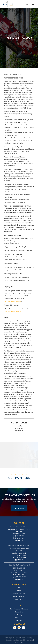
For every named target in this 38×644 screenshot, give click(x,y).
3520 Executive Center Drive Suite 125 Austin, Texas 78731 (19, 551)
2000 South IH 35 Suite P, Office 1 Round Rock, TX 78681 (19, 570)
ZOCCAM (19, 621)
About (19, 591)
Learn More (19, 508)
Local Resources (19, 597)
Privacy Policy (19, 642)
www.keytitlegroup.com (13, 301)
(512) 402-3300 (20, 536)
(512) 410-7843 (20, 575)
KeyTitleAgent (19, 615)
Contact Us (19, 600)
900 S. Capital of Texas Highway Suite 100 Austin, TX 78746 (19, 532)
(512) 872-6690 (20, 558)
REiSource (19, 618)
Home (19, 588)
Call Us (19, 426)
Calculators (19, 612)
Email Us (19, 430)
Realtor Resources (19, 594)
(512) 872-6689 (20, 555)
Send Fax (19, 428)
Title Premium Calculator (19, 609)
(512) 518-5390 (20, 538)
